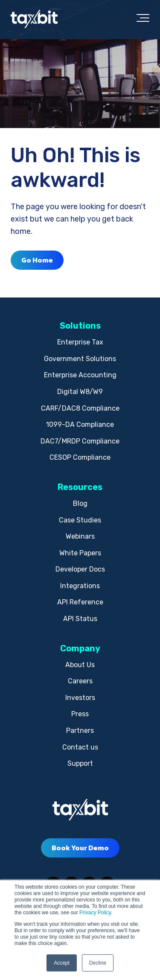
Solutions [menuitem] (80, 326)
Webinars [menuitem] (80, 536)
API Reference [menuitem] (80, 602)
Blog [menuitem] (80, 503)
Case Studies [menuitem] (80, 520)
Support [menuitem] (80, 763)
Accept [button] (62, 963)
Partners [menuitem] (80, 731)
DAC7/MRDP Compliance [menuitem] (80, 441)
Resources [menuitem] (80, 487)
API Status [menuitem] (80, 619)
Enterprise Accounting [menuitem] (80, 375)
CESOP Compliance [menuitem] (80, 457)
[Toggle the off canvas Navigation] (143, 20)
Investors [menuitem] (80, 698)
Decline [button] (98, 963)
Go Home (37, 260)
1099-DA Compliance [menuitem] (80, 424)
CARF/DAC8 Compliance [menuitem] (80, 408)
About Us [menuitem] (80, 665)
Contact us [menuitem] (80, 747)
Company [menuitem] (80, 648)
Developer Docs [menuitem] (80, 569)
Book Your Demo (80, 848)
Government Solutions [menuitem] (80, 359)
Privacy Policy (95, 913)
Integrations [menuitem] (80, 586)
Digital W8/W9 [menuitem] (80, 392)
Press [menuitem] (80, 714)
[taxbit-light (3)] (34, 19)
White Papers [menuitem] (80, 553)
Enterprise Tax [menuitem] (80, 342)
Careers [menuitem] (80, 681)
